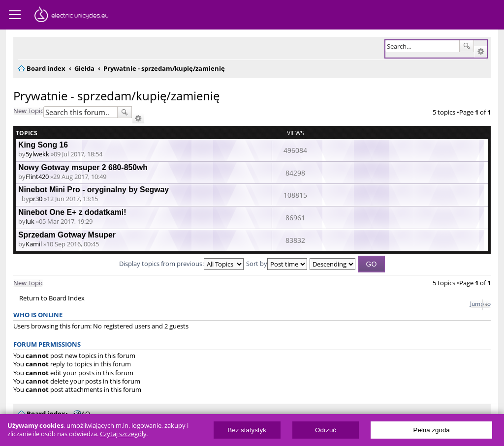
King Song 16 (43, 145)
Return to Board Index (52, 298)
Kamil (34, 244)
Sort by (277, 264)
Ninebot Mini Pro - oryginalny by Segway (94, 190)
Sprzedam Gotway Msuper (67, 235)
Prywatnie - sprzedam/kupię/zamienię (116, 96)
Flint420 (37, 177)
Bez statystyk (247, 430)
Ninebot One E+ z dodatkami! (72, 212)
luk (30, 221)
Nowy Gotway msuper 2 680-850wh (83, 167)
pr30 (36, 199)
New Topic (28, 111)
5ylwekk (37, 154)
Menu (15, 15)
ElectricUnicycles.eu (71, 16)
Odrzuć (326, 430)
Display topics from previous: (181, 264)
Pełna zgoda (432, 430)
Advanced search (481, 52)
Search (467, 46)
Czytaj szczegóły (123, 434)
